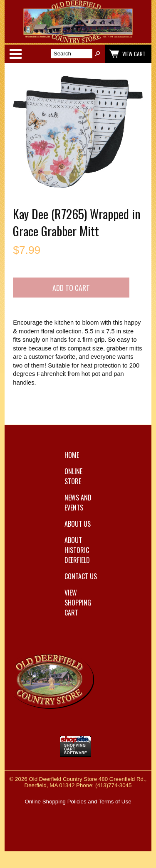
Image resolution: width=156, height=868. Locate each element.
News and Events (78, 503)
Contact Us (81, 576)
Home (72, 455)
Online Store (73, 476)
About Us (78, 524)
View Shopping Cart (78, 603)
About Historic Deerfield (77, 550)
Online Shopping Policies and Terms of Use (78, 802)
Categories (15, 54)
